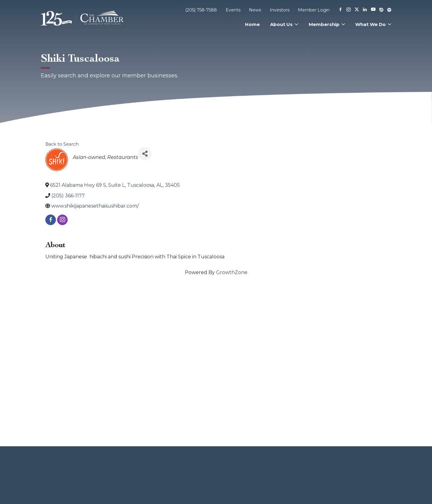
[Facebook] (340, 10)
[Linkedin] (365, 10)
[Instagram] (349, 10)
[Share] (145, 154)
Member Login (314, 10)
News (255, 10)
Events (233, 10)
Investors (280, 10)
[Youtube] (373, 10)
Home (252, 24)
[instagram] (62, 220)
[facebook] (51, 220)
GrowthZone (232, 272)
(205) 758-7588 (201, 10)
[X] (357, 10)
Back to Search (62, 144)
